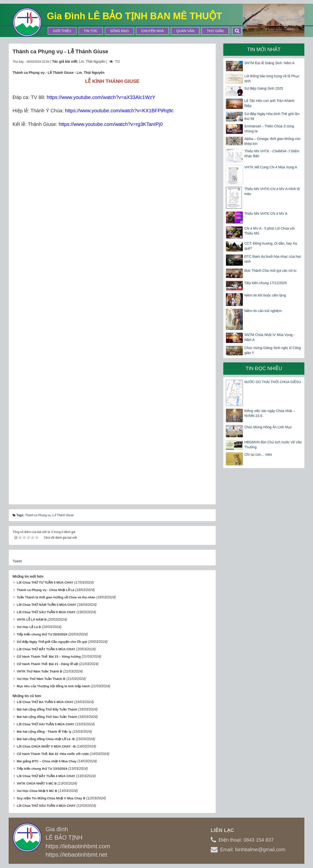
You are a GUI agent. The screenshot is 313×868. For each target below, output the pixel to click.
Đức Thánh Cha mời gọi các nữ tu (270, 271)
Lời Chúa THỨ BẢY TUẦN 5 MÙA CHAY (46, 649)
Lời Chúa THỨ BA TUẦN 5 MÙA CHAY (45, 702)
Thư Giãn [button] (215, 31)
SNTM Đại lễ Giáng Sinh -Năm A (269, 63)
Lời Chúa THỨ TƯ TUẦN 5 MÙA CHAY (45, 582)
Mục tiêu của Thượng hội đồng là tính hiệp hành (53, 686)
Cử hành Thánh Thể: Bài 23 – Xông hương (49, 657)
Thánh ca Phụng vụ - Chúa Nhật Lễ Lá (46, 590)
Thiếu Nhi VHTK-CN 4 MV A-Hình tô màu (272, 191)
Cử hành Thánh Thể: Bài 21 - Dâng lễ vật (47, 664)
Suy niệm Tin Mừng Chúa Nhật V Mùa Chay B (51, 798)
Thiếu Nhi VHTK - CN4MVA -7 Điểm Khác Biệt (272, 154)
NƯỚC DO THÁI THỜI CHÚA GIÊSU (273, 382)
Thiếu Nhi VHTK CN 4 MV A (266, 214)
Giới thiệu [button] (62, 31)
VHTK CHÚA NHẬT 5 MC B (37, 783)
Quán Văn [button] (185, 31)
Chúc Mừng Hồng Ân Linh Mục (268, 427)
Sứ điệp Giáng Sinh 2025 (264, 88)
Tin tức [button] (91, 31)
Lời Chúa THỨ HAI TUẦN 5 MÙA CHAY (46, 724)
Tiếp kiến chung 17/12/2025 (266, 283)
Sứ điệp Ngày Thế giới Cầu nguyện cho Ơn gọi (52, 642)
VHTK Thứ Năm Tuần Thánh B (40, 671)
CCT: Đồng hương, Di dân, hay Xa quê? (271, 246)
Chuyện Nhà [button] (152, 31)
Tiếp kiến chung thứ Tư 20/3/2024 (42, 634)
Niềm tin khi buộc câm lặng (265, 295)
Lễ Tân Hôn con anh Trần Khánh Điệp (269, 103)
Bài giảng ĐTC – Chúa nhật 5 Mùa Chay (47, 761)
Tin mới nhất (264, 49)
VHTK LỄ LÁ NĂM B (32, 620)
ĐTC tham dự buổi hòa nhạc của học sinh (273, 259)
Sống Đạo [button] (119, 31)
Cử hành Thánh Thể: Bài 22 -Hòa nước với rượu (53, 754)
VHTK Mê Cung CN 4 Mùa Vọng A (271, 167)
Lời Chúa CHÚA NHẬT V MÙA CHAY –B (46, 746)
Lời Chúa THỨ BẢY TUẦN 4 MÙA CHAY (46, 776)
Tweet (17, 561)
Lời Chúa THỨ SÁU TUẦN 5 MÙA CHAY (46, 612)
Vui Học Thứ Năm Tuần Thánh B (41, 679)
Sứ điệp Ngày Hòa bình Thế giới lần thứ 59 (272, 116)
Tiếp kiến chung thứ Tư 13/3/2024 (42, 769)
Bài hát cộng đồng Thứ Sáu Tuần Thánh (47, 717)
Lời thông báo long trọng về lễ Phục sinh (272, 79)
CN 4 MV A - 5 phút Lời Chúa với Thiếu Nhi (269, 231)
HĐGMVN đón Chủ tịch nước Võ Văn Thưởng (273, 445)
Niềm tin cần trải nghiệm (263, 311)
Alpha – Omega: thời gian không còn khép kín (272, 141)
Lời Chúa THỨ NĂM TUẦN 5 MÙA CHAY (46, 605)
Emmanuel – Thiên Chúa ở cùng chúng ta (269, 129)
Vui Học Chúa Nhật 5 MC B (37, 791)
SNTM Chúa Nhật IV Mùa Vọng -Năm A (269, 337)
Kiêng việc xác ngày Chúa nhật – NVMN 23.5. (270, 413)
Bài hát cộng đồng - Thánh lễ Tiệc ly (44, 732)
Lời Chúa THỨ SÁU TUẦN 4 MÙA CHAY (46, 806)
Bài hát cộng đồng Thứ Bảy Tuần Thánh (47, 709)
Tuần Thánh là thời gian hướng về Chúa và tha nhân (56, 597)
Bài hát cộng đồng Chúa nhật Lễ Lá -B (46, 739)
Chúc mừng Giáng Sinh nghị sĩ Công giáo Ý (272, 350)
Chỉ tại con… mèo (258, 454)
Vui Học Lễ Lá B (29, 627)
